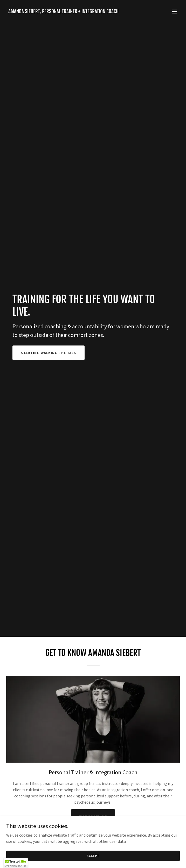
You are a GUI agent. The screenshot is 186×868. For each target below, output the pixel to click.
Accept (93, 856)
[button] (175, 11)
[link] (63, 12)
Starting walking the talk (49, 353)
